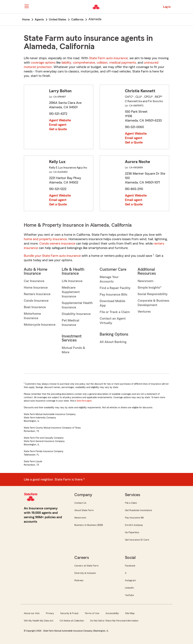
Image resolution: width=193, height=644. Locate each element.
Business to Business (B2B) (89, 525)
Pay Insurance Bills (113, 295)
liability (66, 63)
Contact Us (80, 503)
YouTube (129, 595)
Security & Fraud (69, 613)
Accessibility (112, 613)
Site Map (130, 613)
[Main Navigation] (27, 6)
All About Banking (113, 342)
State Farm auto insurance (108, 58)
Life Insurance (72, 281)
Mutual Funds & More (73, 350)
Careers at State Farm (86, 566)
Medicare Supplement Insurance (71, 292)
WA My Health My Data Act (39, 621)
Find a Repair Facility (115, 288)
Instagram (130, 580)
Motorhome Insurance (32, 316)
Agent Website (60, 120)
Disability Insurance (76, 314)
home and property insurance (45, 239)
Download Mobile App (112, 303)
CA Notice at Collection (72, 621)
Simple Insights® (149, 288)
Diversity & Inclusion (85, 573)
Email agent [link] (58, 125)
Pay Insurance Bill (134, 518)
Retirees (79, 580)
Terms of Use (92, 613)
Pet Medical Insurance (70, 323)
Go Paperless (132, 532)
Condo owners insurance (57, 244)
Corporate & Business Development (153, 303)
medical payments (123, 63)
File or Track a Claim (115, 312)
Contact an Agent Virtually (113, 321)
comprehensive (84, 63)
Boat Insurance (35, 307)
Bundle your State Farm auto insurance (52, 256)
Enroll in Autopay (134, 525)
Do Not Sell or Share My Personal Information (114, 621)
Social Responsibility (153, 294)
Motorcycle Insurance (40, 325)
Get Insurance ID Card (137, 540)
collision (102, 63)
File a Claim (131, 503)
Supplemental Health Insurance (77, 305)
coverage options (43, 63)
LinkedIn (129, 588)
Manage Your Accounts (109, 279)
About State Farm (84, 510)
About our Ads (32, 613)
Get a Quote (58, 129)
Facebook (130, 566)
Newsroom (145, 281)
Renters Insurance (37, 294)
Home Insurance (36, 288)
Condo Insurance (36, 301)
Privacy (50, 613)
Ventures (144, 312)
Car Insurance (34, 281)
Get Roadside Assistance (138, 510)
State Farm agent (84, 401)
